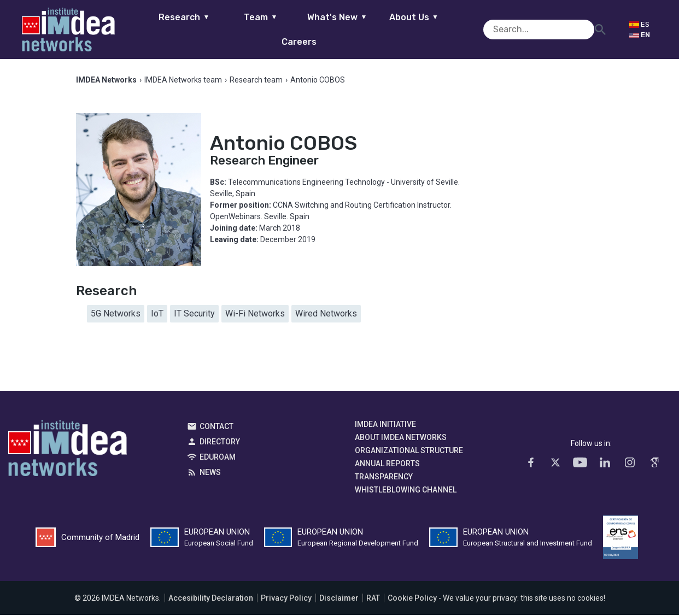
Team (240, 29)
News (210, 473)
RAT (373, 599)
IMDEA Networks (68, 452)
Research (163, 29)
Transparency (384, 478)
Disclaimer (339, 599)
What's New (316, 29)
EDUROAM (218, 458)
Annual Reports (387, 465)
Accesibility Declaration (211, 599)
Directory (220, 443)
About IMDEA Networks (401, 438)
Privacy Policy (286, 599)
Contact (216, 427)
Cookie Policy (412, 599)
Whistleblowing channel (406, 491)
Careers (470, 29)
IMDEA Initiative (385, 425)
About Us (393, 29)
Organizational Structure (409, 451)
